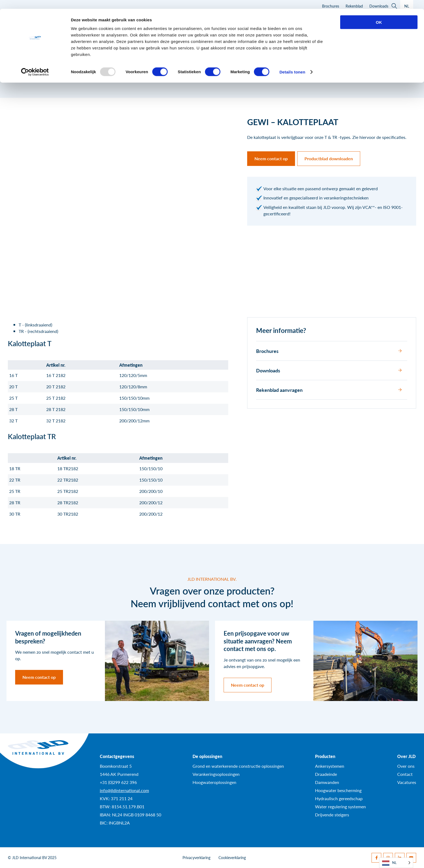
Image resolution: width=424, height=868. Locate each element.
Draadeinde (326, 774)
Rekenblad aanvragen (329, 390)
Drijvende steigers (332, 815)
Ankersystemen (330, 766)
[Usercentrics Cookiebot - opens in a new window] (35, 63)
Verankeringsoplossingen (216, 774)
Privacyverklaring (196, 857)
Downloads (329, 370)
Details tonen (292, 63)
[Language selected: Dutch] (396, 863)
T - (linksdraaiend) (35, 325)
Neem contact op (271, 158)
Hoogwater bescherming (338, 790)
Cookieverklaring (232, 857)
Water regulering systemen (340, 807)
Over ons (406, 766)
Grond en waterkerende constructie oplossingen (238, 766)
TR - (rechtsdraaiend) (38, 331)
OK (379, 13)
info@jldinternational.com (124, 790)
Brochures (329, 351)
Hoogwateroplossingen (214, 782)
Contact (405, 774)
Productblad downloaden (329, 158)
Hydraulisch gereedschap (339, 798)
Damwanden (327, 782)
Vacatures (407, 782)
